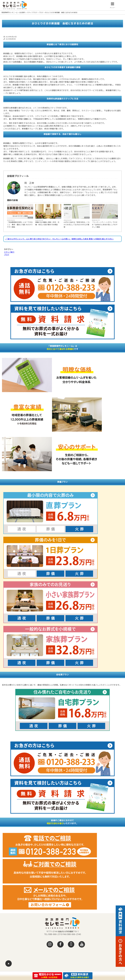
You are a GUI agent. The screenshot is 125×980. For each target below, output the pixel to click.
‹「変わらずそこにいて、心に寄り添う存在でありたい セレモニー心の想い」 (38, 239)
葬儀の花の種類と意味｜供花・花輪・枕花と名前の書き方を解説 (47, 223)
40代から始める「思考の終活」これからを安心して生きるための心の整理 (77, 225)
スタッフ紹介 (9, 252)
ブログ (30, 218)
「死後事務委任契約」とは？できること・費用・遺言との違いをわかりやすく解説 (20, 225)
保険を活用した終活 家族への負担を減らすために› (93, 239)
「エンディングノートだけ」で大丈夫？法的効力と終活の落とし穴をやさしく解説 (105, 225)
